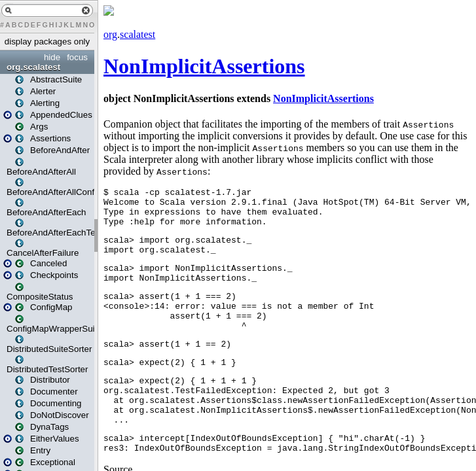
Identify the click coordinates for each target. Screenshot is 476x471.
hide (52, 57)
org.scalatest (33, 67)
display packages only (47, 42)
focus (77, 57)
